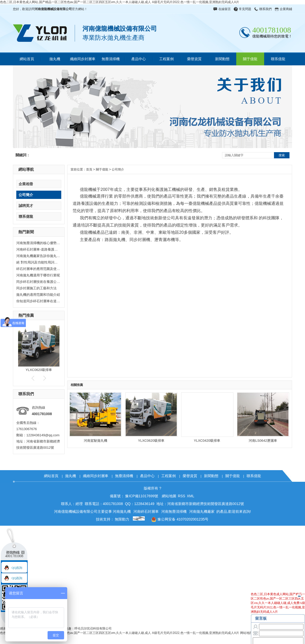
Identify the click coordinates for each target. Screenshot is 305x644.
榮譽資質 (194, 59)
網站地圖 (169, 496)
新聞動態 (222, 59)
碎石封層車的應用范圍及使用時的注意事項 (38, 269)
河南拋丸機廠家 (202, 511)
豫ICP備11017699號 (142, 496)
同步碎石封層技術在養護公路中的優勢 (38, 282)
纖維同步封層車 (83, 59)
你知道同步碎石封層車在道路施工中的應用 (38, 301)
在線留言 (225, 9)
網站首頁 (27, 59)
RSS (182, 496)
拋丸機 (55, 59)
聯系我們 (265, 9)
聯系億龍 (278, 59)
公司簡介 (26, 195)
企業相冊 (26, 184)
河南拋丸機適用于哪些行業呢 (38, 275)
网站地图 (246, 633)
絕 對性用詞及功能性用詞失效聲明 (38, 262)
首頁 (89, 169)
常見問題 (245, 9)
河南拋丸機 (122, 511)
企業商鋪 (286, 9)
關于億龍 (250, 59)
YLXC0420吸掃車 (207, 441)
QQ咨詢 (17, 568)
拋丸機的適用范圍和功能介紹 (38, 295)
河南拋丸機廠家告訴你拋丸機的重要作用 (38, 256)
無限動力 (122, 519)
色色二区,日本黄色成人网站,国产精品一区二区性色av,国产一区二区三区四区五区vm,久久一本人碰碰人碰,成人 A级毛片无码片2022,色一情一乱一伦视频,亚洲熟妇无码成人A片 (120, 2)
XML (191, 496)
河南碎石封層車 (146, 511)
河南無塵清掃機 (174, 511)
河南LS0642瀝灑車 (263, 441)
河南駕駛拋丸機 (96, 441)
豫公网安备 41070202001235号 (178, 519)
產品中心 (139, 59)
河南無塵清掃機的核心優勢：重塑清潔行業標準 (38, 243)
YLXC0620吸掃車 (39, 370)
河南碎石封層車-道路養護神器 (38, 249)
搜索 (282, 155)
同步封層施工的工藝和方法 (36, 288)
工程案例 (166, 59)
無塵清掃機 (111, 59)
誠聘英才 (26, 206)
